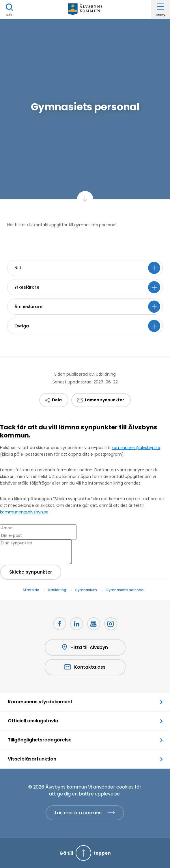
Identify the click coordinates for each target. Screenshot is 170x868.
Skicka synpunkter (31, 572)
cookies (125, 787)
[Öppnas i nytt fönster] (111, 624)
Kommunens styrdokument (40, 702)
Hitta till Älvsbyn (85, 648)
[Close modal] (2, 444)
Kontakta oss (85, 667)
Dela (57, 400)
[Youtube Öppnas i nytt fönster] (94, 624)
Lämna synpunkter (104, 400)
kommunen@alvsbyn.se (136, 448)
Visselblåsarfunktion (32, 759)
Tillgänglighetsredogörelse (40, 740)
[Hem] (85, 9)
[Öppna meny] (161, 9)
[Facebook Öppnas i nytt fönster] (60, 624)
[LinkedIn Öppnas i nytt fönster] (77, 624)
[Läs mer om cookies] (85, 813)
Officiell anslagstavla (33, 721)
